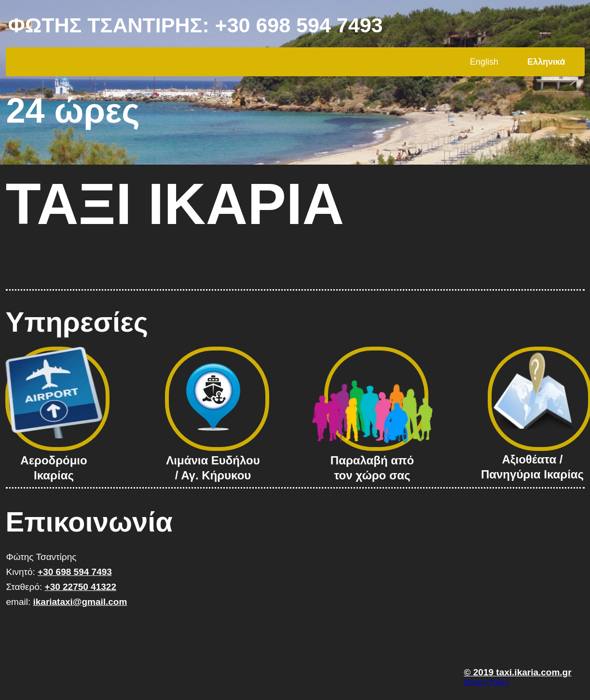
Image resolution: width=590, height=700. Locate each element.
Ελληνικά (546, 62)
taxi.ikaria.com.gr (534, 672)
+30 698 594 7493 (299, 25)
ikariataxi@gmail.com (80, 602)
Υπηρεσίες (77, 322)
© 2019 (480, 672)
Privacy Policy (487, 682)
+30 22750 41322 (81, 587)
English (484, 62)
